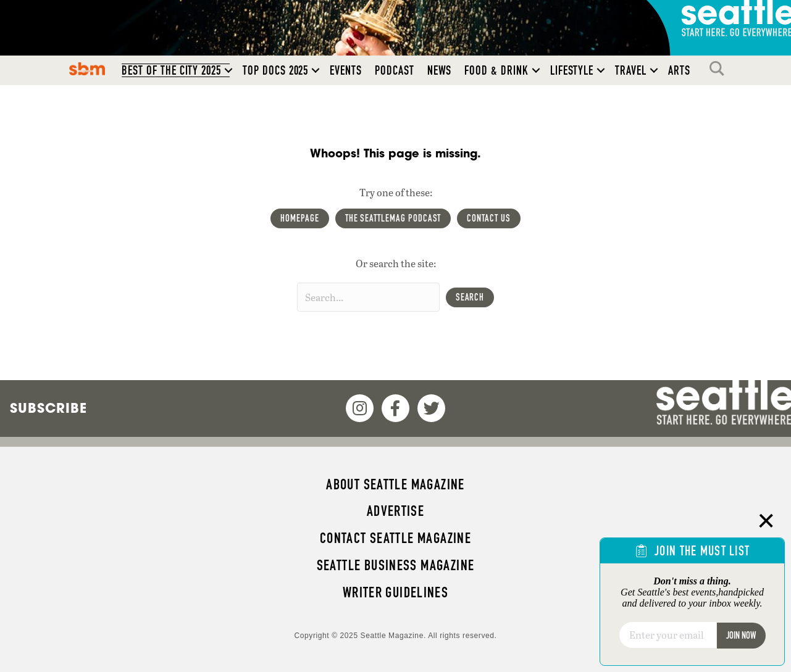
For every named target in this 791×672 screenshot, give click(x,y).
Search (720, 68)
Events (346, 70)
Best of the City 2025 (171, 70)
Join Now (741, 635)
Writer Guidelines (396, 592)
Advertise (395, 511)
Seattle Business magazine (396, 565)
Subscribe (48, 408)
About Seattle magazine (395, 484)
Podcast (395, 70)
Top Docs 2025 (275, 70)
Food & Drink (496, 70)
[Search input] (368, 297)
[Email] (668, 635)
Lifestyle (572, 70)
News (440, 70)
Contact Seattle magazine (395, 538)
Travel (631, 70)
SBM (87, 68)
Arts (679, 70)
